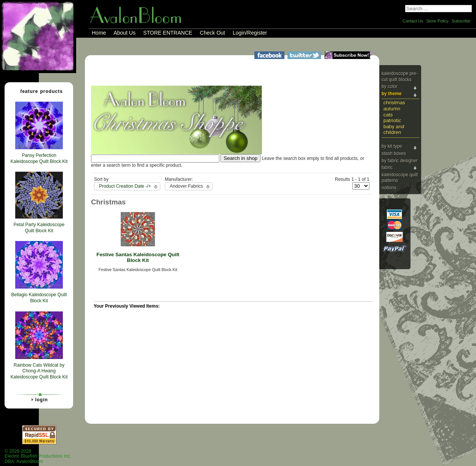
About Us (125, 33)
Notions (389, 188)
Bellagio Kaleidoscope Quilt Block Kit (39, 298)
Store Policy (437, 21)
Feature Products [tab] (38, 91)
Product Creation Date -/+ (125, 186)
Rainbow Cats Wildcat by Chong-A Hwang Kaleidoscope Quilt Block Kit (39, 371)
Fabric (387, 168)
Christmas (394, 103)
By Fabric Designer (400, 161)
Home (99, 33)
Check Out (212, 33)
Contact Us (413, 21)
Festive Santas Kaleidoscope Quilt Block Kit (138, 257)
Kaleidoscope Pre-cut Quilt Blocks (400, 77)
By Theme (392, 94)
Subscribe (461, 21)
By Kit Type (392, 146)
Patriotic (392, 120)
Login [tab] (38, 399)
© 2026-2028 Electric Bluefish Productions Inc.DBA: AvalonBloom (38, 456)
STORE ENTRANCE (168, 33)
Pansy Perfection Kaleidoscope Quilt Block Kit (39, 158)
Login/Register (250, 33)
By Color (390, 86)
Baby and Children (394, 129)
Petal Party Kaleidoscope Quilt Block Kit (39, 228)
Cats (388, 115)
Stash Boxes (394, 153)
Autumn (392, 109)
